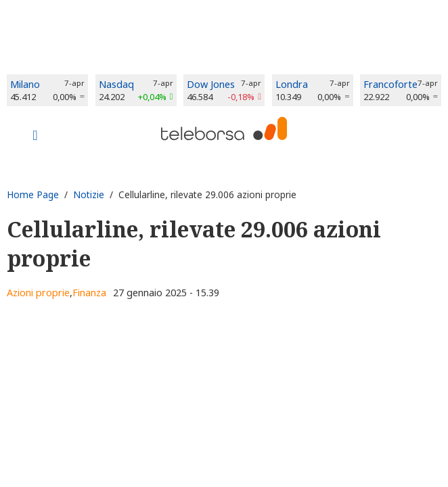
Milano (25, 84)
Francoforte (390, 84)
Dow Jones (211, 84)
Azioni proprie (38, 293)
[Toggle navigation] (35, 137)
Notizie (89, 194)
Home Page (33, 194)
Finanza (89, 293)
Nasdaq (116, 84)
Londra (292, 84)
